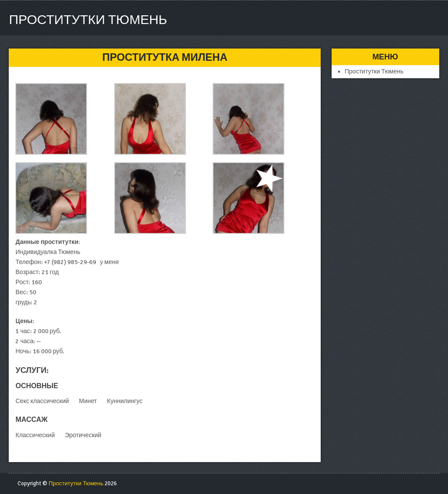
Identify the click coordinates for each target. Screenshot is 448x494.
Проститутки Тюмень (88, 20)
